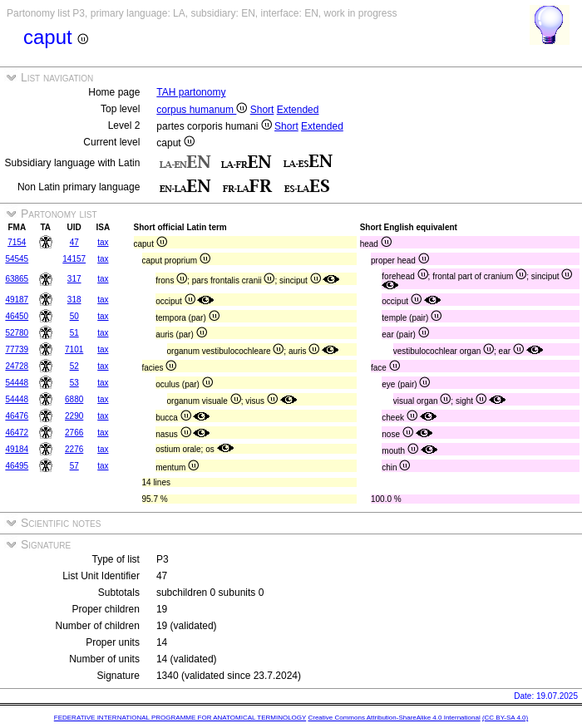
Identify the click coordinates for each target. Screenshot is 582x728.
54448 (17, 383)
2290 (74, 416)
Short (262, 110)
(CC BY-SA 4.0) (505, 718)
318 (74, 300)
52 (74, 366)
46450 (17, 316)
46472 (17, 433)
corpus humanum (202, 110)
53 (74, 383)
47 (74, 242)
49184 (17, 449)
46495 (17, 466)
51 (74, 333)
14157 (74, 259)
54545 (17, 259)
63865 (17, 279)
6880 (74, 399)
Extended (298, 110)
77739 (17, 349)
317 (74, 279)
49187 (17, 300)
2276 (74, 449)
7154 (17, 242)
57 (74, 466)
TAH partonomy (191, 92)
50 (74, 316)
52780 (17, 333)
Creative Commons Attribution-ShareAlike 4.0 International (394, 718)
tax (103, 242)
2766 (74, 433)
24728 (17, 366)
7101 (74, 349)
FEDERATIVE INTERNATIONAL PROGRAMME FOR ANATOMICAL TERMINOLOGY (180, 718)
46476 (17, 416)
